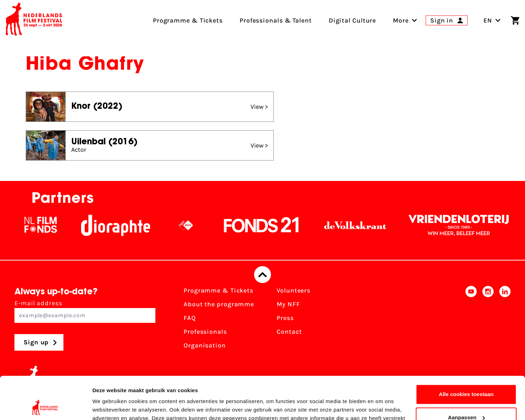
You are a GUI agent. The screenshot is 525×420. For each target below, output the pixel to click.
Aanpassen (466, 377)
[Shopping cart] (515, 20)
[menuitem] (401, 20)
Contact (289, 332)
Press (285, 318)
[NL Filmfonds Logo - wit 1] (45, 225)
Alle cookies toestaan (466, 354)
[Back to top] (262, 275)
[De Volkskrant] (360, 225)
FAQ (190, 318)
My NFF (288, 304)
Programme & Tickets (218, 290)
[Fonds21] (266, 225)
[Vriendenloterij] (464, 225)
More (401, 20)
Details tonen (109, 406)
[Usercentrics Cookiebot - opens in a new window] (46, 406)
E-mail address (85, 311)
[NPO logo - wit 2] (191, 225)
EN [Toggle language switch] (492, 20)
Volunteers (294, 290)
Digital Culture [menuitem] (353, 20)
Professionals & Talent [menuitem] (276, 20)
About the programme (219, 304)
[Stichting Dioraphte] (121, 225)
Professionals (205, 332)
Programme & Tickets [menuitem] (188, 20)
